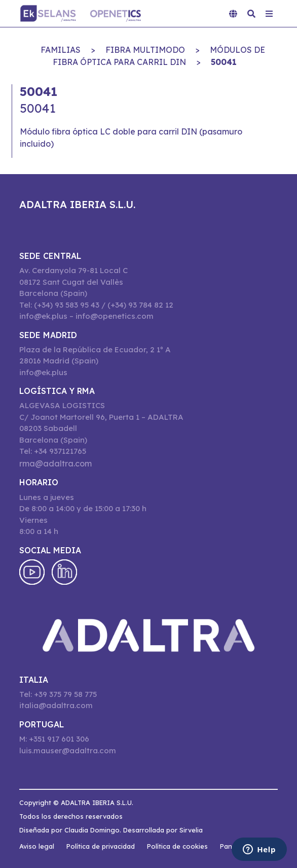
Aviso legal (37, 846)
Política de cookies (177, 846)
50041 (224, 62)
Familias (61, 50)
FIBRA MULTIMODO (145, 50)
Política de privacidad (101, 846)
